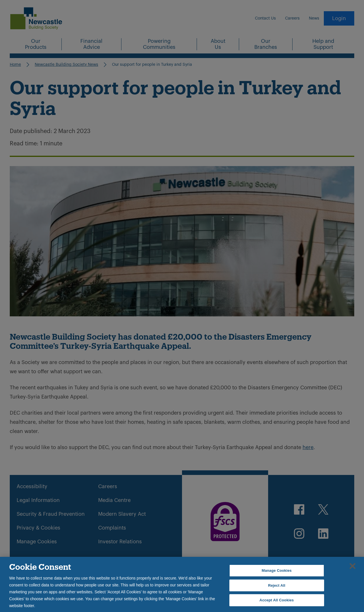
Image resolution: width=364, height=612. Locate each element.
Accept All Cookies (277, 600)
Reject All (277, 585)
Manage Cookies (276, 570)
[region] (182, 584)
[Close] (353, 566)
